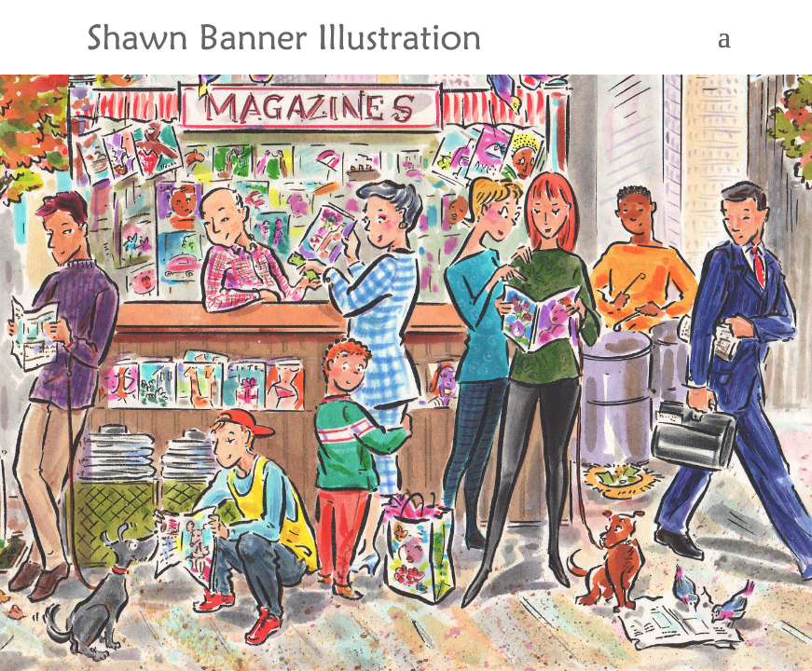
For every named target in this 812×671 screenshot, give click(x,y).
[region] (406, 335)
